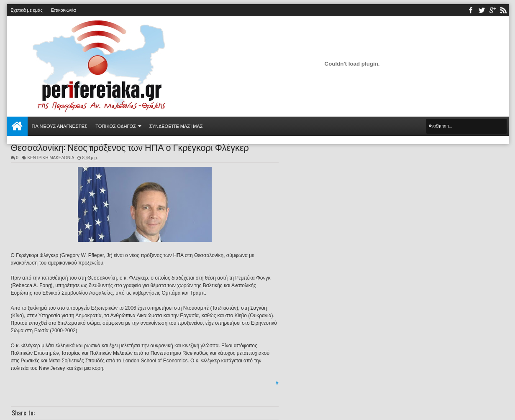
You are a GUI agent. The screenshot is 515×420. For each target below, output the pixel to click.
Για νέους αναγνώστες (60, 126)
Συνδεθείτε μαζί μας (176, 126)
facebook (471, 10)
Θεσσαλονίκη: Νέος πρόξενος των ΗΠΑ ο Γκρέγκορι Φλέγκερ (130, 147)
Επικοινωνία (64, 10)
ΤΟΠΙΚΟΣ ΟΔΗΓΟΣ (116, 126)
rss (503, 10)
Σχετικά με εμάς (27, 10)
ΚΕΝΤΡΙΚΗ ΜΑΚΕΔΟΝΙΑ (51, 158)
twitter (482, 10)
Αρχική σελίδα (17, 126)
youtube (492, 10)
